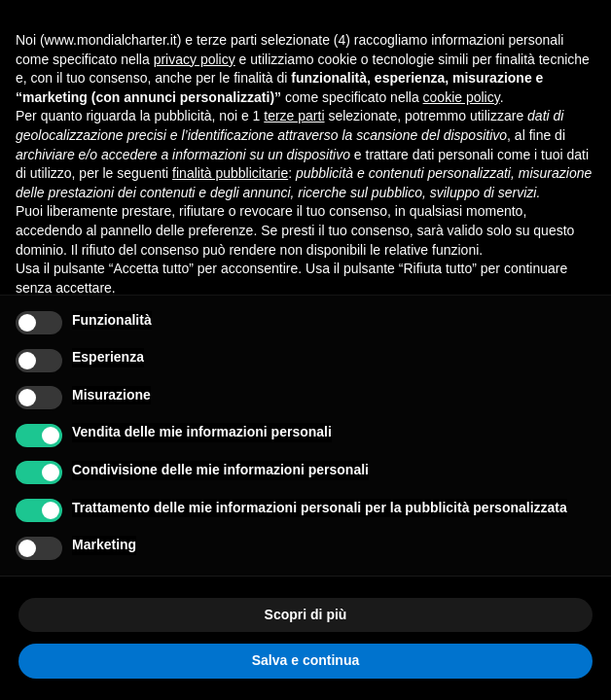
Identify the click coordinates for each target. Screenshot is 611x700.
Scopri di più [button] (306, 614)
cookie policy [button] (462, 97)
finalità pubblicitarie (230, 173)
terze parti (294, 116)
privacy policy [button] (195, 59)
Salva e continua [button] (305, 660)
